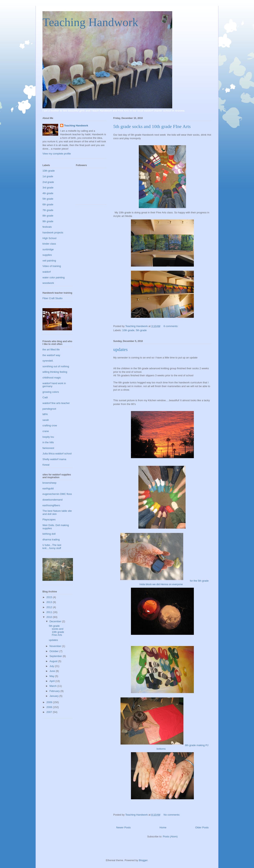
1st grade (48, 176)
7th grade (48, 210)
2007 (50, 712)
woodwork (48, 283)
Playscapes (49, 519)
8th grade (48, 216)
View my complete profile (57, 154)
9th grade (48, 221)
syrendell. (48, 361)
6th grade (48, 204)
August (54, 661)
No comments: (172, 815)
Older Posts (202, 827)
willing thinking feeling (55, 372)
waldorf (47, 272)
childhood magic (52, 378)
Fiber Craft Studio (52, 298)
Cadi (45, 397)
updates (120, 349)
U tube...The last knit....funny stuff (52, 547)
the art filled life (51, 349)
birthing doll (49, 534)
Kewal (46, 465)
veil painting (49, 261)
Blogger (143, 860)
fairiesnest (48, 448)
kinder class (49, 244)
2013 (50, 602)
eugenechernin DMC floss (57, 494)
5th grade (141, 330)
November (56, 646)
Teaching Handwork (90, 22)
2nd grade (48, 182)
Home (163, 827)
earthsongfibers (51, 505)
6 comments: (171, 326)
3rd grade (48, 188)
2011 (50, 612)
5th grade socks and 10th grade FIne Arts (152, 126)
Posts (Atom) (170, 836)
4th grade (48, 193)
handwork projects (53, 233)
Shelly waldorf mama (54, 459)
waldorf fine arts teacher (56, 403)
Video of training (52, 266)
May (52, 676)
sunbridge (48, 249)
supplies (47, 255)
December (56, 621)
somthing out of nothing (56, 366)
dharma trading (51, 540)
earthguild (48, 488)
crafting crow (50, 425)
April (52, 681)
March (53, 686)
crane (46, 431)
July (52, 666)
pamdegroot (49, 409)
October (54, 651)
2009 (50, 702)
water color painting (54, 277)
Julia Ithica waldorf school (57, 454)
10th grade (128, 330)
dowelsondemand (52, 500)
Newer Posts (123, 827)
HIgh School (49, 238)
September (56, 656)
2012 (50, 607)
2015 (50, 597)
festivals (47, 227)
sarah (46, 420)
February (55, 691)
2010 (50, 617)
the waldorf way (51, 355)
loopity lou (48, 437)
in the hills (48, 442)
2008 (50, 707)
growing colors (51, 392)
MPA (45, 414)
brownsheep (49, 483)
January (54, 696)
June (53, 671)
